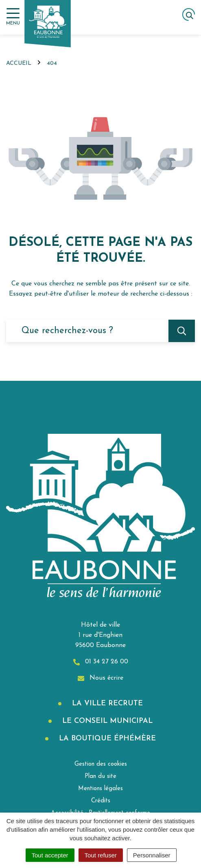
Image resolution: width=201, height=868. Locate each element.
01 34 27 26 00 (101, 662)
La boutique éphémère (106, 739)
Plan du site (100, 776)
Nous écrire (100, 678)
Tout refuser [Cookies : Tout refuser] (101, 855)
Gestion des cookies (101, 764)
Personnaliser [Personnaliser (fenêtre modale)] (152, 855)
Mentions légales (100, 789)
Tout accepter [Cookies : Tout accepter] (50, 855)
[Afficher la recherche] (189, 14)
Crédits (101, 801)
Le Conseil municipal (106, 721)
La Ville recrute (106, 703)
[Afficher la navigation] (13, 17)
